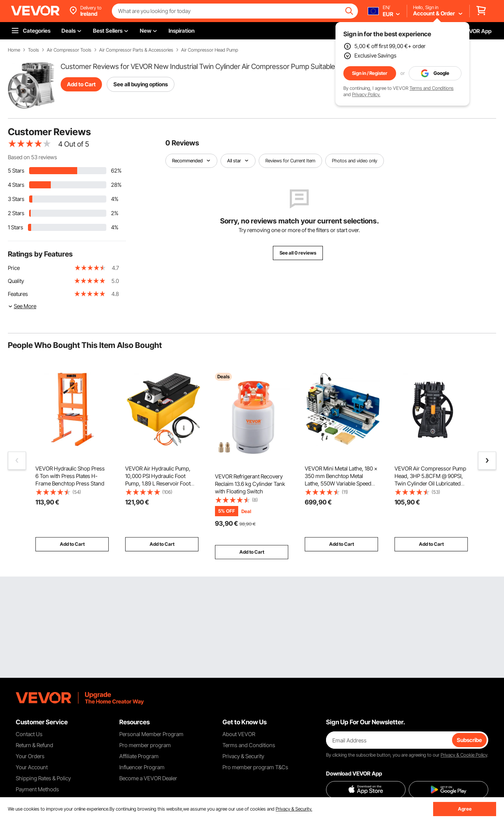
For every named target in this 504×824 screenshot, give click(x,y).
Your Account (32, 767)
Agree (465, 809)
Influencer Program (142, 767)
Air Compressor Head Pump (210, 50)
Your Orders (30, 756)
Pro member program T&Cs (255, 767)
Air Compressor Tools (69, 50)
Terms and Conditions (432, 88)
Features (18, 294)
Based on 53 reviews (32, 157)
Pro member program (145, 745)
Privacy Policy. (366, 94)
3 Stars (16, 199)
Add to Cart (81, 84)
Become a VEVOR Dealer (148, 778)
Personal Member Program (151, 734)
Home (14, 50)
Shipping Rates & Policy (43, 778)
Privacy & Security (243, 756)
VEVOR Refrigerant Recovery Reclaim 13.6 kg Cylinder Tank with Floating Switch (250, 484)
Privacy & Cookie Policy (464, 755)
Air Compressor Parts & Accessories (136, 50)
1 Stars (16, 227)
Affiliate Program (139, 756)
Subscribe (469, 740)
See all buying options (141, 84)
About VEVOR (239, 734)
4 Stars (16, 185)
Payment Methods (37, 789)
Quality (16, 281)
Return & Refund (34, 745)
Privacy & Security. (294, 809)
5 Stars (16, 170)
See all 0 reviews (298, 253)
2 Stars (16, 213)
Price (14, 268)
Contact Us (29, 734)
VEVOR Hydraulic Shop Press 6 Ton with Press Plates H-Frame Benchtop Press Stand (70, 476)
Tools (33, 50)
